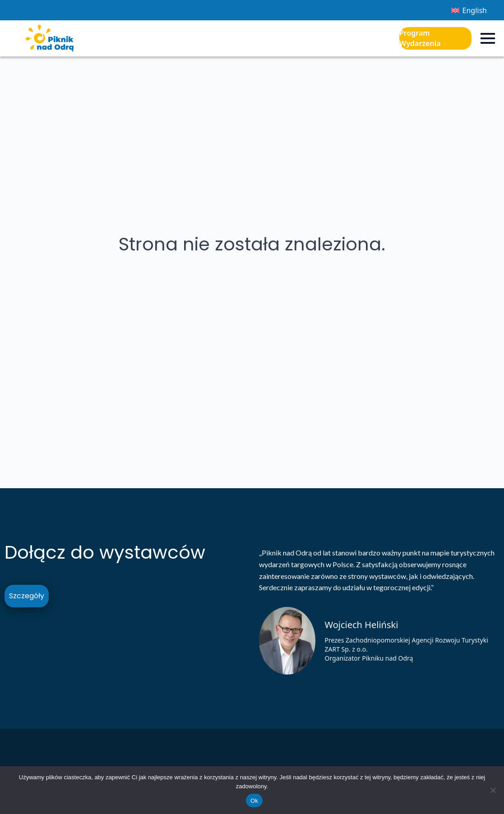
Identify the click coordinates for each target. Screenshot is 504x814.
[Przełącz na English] (469, 10)
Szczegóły (27, 596)
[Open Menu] (488, 38)
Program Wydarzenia (420, 38)
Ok (254, 801)
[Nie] (493, 790)
